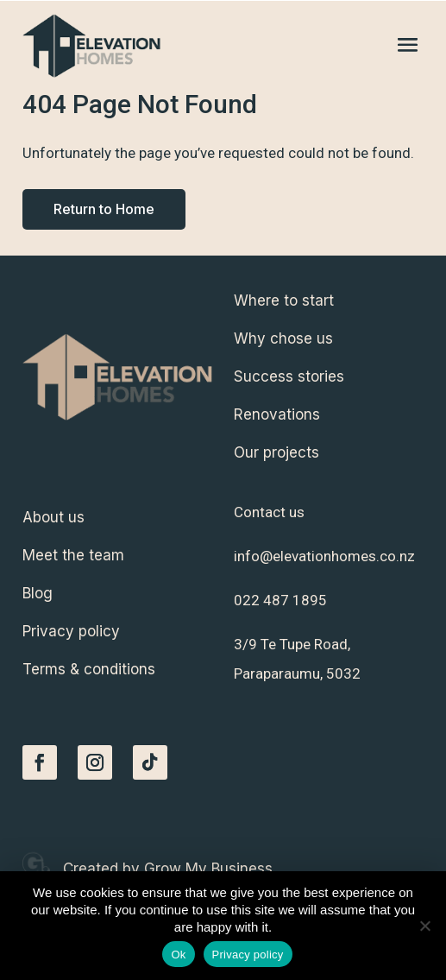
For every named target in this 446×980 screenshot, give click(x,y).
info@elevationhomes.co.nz (324, 556)
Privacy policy (248, 955)
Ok (178, 955)
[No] (424, 926)
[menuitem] (329, 300)
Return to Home (104, 209)
